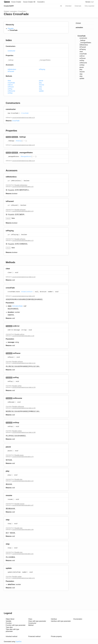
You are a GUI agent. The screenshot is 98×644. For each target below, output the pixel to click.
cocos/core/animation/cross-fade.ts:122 (24, 277)
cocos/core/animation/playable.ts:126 (23, 336)
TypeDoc (19, 642)
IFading (19, 141)
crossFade (11, 83)
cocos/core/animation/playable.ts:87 (23, 505)
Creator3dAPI (9, 6)
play (40, 83)
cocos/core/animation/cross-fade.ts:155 (24, 408)
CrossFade (22, 11)
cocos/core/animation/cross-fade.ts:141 (24, 363)
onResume (11, 91)
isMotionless (12, 69)
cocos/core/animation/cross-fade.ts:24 (23, 161)
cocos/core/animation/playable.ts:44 (23, 481)
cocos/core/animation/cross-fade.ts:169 (24, 432)
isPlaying (42, 69)
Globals (6, 11)
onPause (11, 87)
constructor (11, 51)
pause (41, 81)
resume (41, 85)
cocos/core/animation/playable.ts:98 (23, 530)
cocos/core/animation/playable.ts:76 (23, 457)
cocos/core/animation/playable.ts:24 (23, 211)
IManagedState (26, 157)
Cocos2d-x (41, 2)
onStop (10, 93)
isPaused (11, 71)
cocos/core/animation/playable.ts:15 (23, 241)
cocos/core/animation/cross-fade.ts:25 (23, 118)
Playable (11, 29)
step (40, 87)
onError (10, 85)
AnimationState (27, 292)
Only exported (89, 6)
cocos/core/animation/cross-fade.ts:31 (23, 578)
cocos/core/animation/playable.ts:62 (23, 554)
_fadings (11, 60)
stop (40, 89)
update (41, 91)
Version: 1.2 (89, 2)
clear (9, 81)
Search (55, 6)
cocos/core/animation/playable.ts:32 (23, 187)
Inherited (68, 6)
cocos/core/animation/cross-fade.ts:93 (23, 296)
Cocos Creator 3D (29, 2)
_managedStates (45, 60)
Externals (78, 6)
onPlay (10, 89)
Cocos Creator (16, 2)
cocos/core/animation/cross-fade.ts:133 (24, 387)
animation (14, 11)
